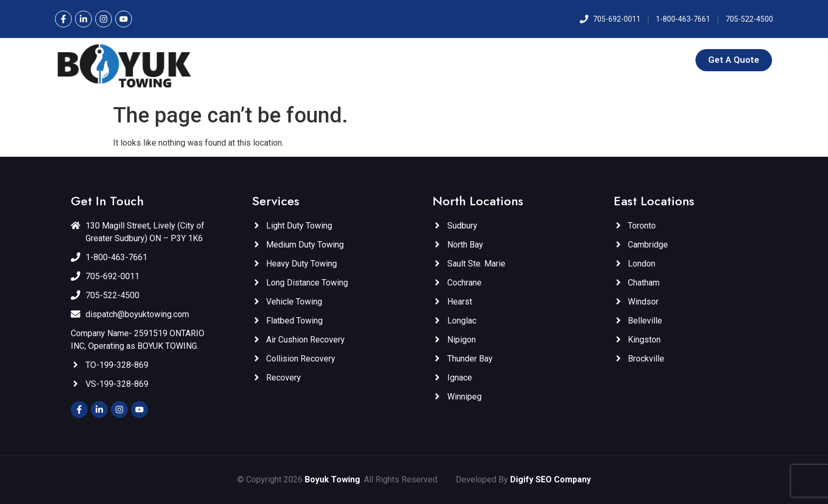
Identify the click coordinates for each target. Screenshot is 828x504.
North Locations (473, 60)
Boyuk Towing (332, 479)
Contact (667, 60)
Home (314, 60)
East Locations (560, 60)
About (352, 60)
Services (399, 60)
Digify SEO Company (551, 479)
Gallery (624, 60)
